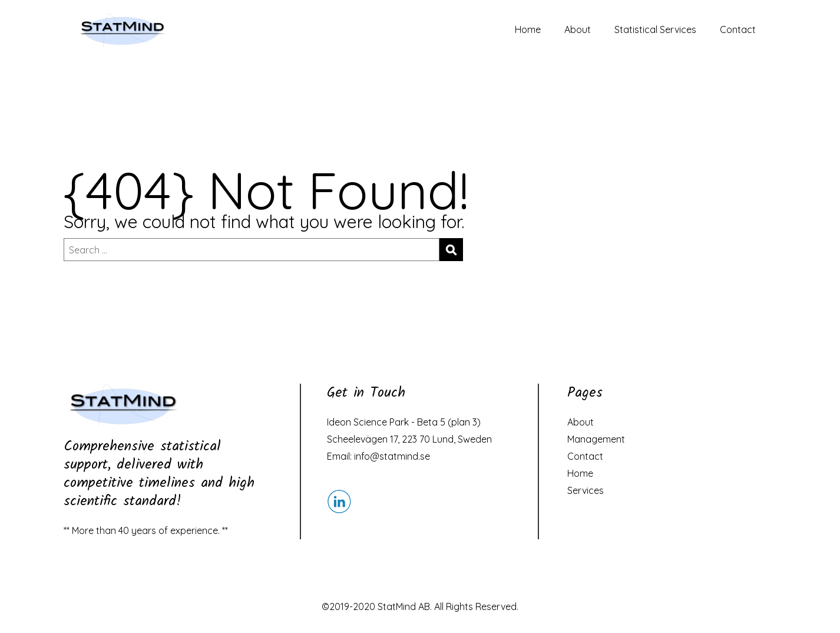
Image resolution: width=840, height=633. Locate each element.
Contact (738, 29)
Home (528, 29)
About (578, 29)
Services (586, 490)
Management (596, 439)
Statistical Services (655, 29)
